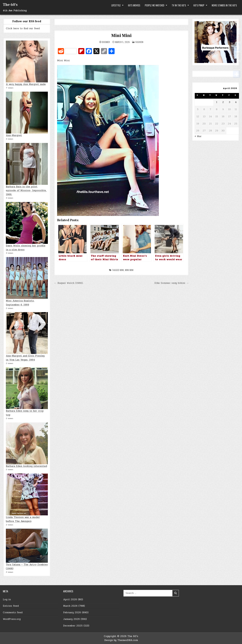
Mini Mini (121, 36)
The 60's (10, 5)
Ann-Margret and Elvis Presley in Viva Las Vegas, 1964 (25, 358)
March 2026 (70, 606)
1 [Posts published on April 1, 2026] (217, 102)
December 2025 (73, 626)
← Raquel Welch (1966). (69, 283)
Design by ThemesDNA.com (121, 640)
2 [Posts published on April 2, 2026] (223, 102)
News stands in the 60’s (224, 5)
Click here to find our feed (23, 28)
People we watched (155, 5)
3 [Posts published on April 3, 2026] (230, 102)
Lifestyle (116, 5)
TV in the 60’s (179, 5)
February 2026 (72, 613)
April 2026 (70, 599)
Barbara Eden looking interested (26, 466)
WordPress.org (12, 619)
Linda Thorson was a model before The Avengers (23, 519)
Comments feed (13, 613)
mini (122, 270)
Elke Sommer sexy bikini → (172, 283)
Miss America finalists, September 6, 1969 (20, 303)
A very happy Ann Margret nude (26, 84)
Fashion (139, 42)
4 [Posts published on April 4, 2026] (236, 102)
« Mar (198, 136)
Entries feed (11, 606)
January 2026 (71, 619)
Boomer (106, 42)
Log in (7, 599)
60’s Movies (134, 5)
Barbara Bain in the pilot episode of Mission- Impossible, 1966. (26, 191)
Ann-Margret (14, 135)
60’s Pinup (199, 5)
